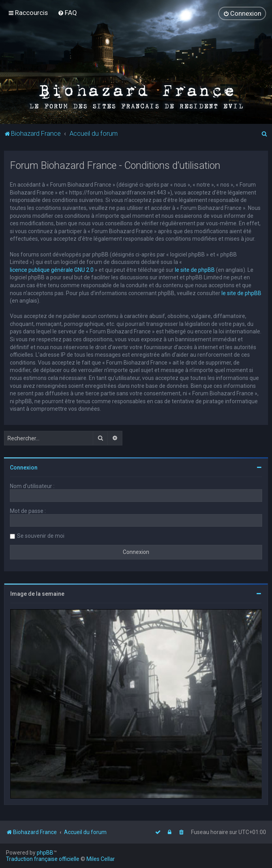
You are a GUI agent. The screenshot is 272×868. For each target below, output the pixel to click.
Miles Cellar (101, 859)
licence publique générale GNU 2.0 (52, 269)
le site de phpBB (195, 269)
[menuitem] (67, 13)
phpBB (45, 853)
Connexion (24, 468)
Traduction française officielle (43, 859)
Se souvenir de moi (41, 536)
